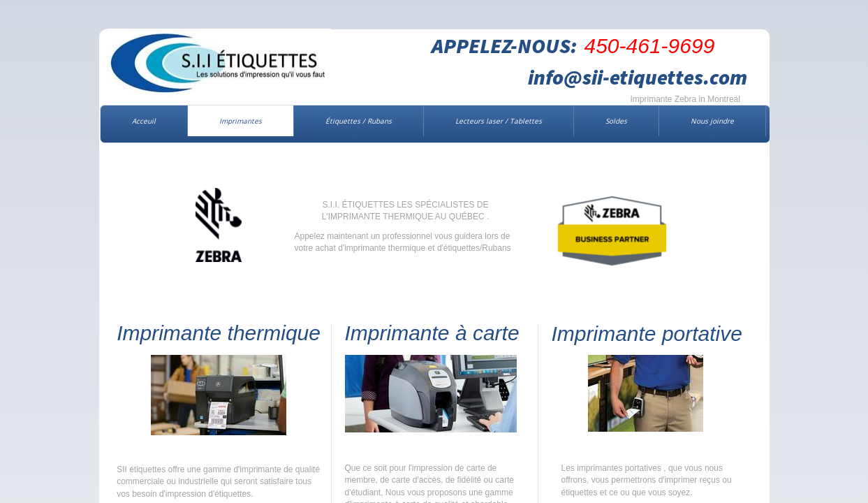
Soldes (616, 121)
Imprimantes (241, 121)
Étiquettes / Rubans (359, 121)
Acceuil (144, 121)
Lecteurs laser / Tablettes (499, 121)
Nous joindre (712, 121)
